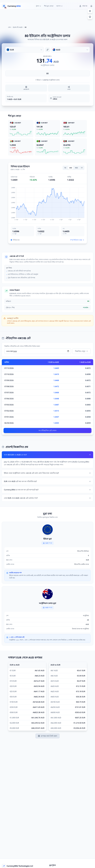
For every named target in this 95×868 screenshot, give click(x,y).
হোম (9, 27)
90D (76, 168)
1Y (82, 168)
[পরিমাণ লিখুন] (47, 73)
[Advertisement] (48, 17)
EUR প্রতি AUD (18, 27)
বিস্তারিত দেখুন (81, 351)
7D (65, 168)
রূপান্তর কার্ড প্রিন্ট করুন (47, 736)
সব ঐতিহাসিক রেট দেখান (47, 430)
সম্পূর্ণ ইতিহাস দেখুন (77, 240)
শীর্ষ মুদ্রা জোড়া (49, 6)
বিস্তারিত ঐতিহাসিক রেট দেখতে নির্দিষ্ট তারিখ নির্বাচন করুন (22, 346)
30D (71, 168)
